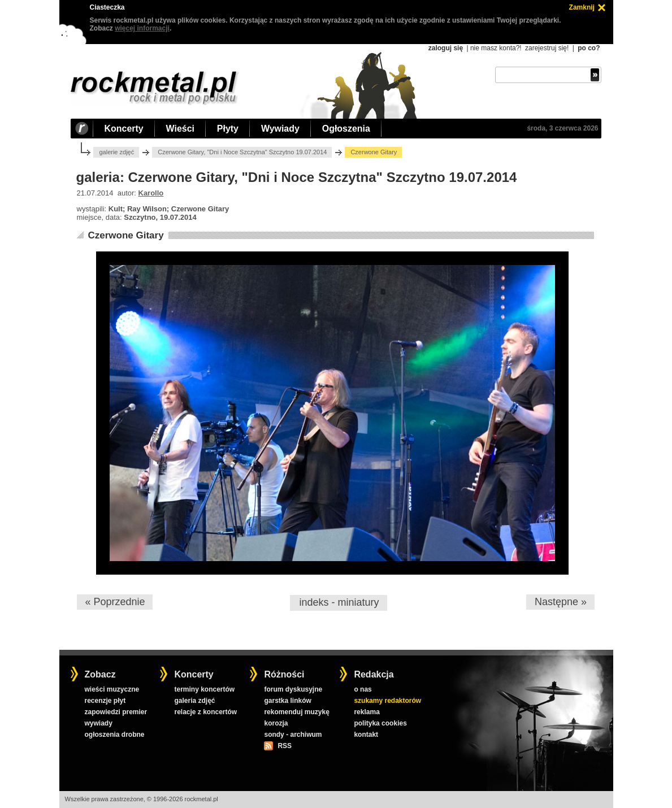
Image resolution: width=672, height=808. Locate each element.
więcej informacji (142, 28)
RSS (284, 746)
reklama (367, 712)
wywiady (98, 723)
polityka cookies (380, 723)
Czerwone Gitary (125, 235)
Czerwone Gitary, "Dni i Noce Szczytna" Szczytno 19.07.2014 (242, 152)
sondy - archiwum (293, 735)
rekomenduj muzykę (296, 712)
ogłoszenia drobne (114, 735)
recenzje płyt (105, 701)
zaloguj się (446, 48)
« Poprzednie (115, 602)
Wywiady (280, 129)
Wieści (180, 129)
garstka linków (287, 701)
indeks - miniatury (339, 602)
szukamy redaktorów (387, 701)
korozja (276, 723)
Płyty (228, 129)
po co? (589, 48)
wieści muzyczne (112, 689)
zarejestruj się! (547, 48)
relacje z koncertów (205, 712)
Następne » (561, 602)
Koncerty (124, 129)
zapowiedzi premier (116, 712)
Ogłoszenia (346, 129)
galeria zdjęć (194, 701)
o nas (363, 689)
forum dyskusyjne (293, 689)
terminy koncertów (204, 689)
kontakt (366, 735)
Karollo (151, 193)
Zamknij (582, 7)
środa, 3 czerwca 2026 (562, 128)
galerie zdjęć (116, 152)
